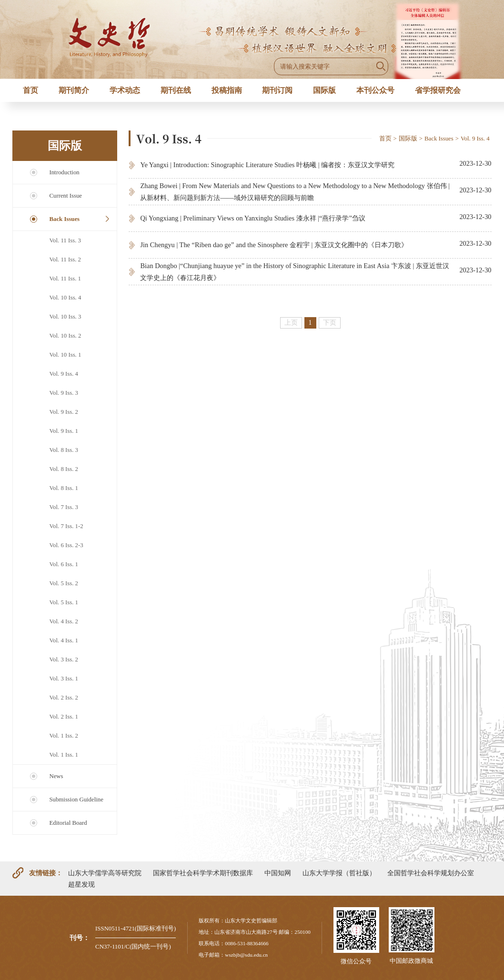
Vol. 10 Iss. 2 (65, 336)
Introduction (64, 172)
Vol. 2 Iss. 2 (64, 698)
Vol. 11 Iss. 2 (65, 260)
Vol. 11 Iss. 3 (65, 240)
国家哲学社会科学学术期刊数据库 (203, 873)
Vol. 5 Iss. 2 (64, 583)
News (56, 776)
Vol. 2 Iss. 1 (64, 717)
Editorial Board (68, 823)
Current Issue (66, 196)
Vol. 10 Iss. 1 (65, 355)
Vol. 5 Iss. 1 (64, 602)
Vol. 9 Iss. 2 (64, 412)
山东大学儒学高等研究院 (105, 873)
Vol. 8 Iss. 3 (64, 450)
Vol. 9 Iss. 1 (64, 431)
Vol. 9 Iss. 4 (64, 374)
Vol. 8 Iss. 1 (64, 488)
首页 (30, 90)
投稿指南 (227, 90)
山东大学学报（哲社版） (339, 873)
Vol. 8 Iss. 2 (64, 469)
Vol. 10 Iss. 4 (65, 298)
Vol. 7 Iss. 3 (64, 507)
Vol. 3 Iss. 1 (64, 679)
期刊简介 (74, 90)
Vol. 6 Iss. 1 (64, 564)
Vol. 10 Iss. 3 (65, 317)
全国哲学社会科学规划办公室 (431, 873)
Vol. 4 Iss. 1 (64, 640)
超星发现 (81, 884)
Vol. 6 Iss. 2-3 (66, 545)
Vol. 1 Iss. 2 (64, 736)
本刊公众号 (375, 90)
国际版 (324, 90)
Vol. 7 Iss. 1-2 (66, 526)
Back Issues (64, 219)
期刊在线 (176, 90)
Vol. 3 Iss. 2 (64, 660)
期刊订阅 (277, 90)
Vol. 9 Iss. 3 (64, 393)
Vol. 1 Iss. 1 (64, 755)
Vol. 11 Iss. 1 (65, 279)
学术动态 (125, 90)
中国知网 (278, 873)
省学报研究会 (438, 90)
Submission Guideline (76, 800)
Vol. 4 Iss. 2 (64, 621)
